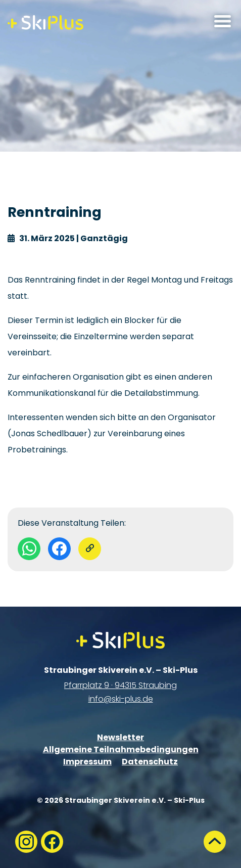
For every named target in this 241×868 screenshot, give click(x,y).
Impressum (87, 762)
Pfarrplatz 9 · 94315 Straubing (121, 685)
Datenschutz (150, 762)
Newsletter (121, 737)
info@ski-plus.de (121, 699)
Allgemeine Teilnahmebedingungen (121, 749)
